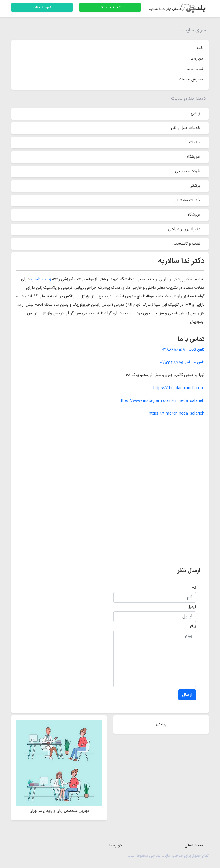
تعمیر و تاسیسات (187, 244)
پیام (193, 626)
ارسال (187, 695)
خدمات (195, 143)
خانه (200, 48)
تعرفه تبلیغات (42, 7)
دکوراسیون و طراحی (184, 229)
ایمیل (192, 607)
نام (194, 588)
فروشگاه (194, 215)
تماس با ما (195, 69)
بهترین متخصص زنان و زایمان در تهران (59, 811)
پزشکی (195, 186)
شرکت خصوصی (188, 171)
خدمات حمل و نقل (186, 128)
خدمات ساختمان (187, 200)
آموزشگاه (193, 157)
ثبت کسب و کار (110, 7)
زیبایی (195, 114)
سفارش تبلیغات (191, 80)
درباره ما (197, 59)
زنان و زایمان (41, 279)
